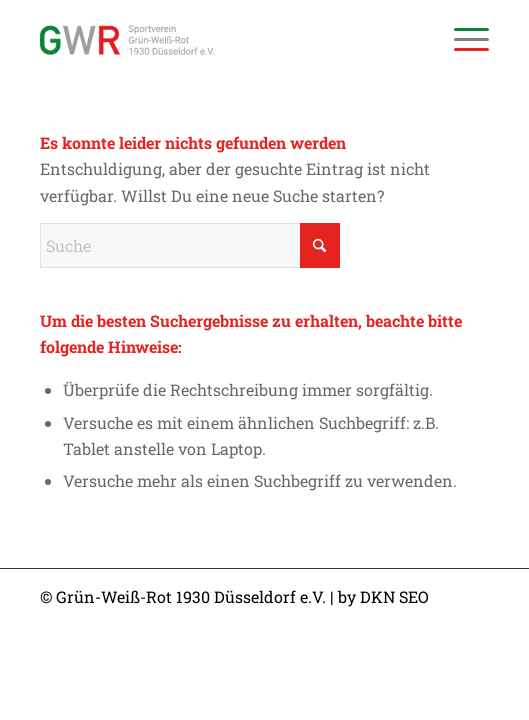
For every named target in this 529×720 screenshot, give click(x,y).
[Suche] (190, 245)
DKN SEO (394, 596)
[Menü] (461, 40)
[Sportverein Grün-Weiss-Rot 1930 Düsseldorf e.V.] (220, 40)
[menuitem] (461, 40)
